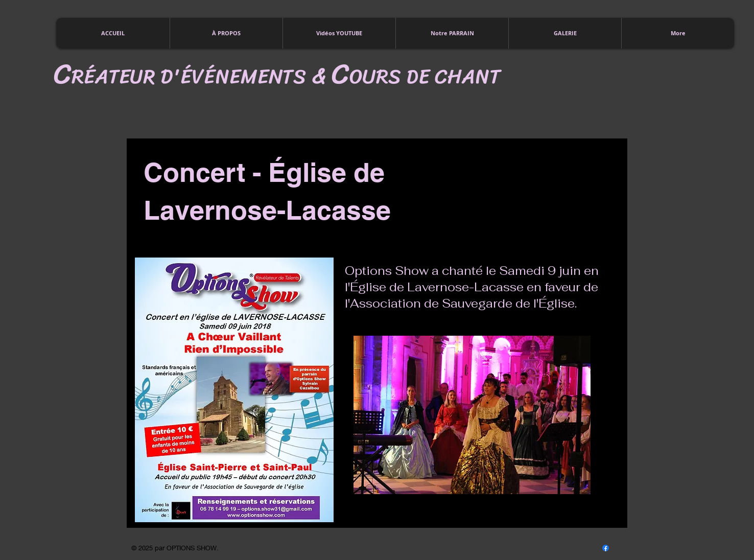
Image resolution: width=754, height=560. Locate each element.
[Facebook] (606, 548)
